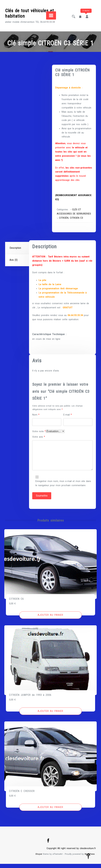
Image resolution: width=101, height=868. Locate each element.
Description (15, 252)
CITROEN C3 (64, 222)
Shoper (39, 858)
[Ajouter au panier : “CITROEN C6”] (51, 619)
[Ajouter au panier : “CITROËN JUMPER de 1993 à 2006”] (51, 715)
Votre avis (39, 441)
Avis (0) (14, 264)
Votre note (39, 436)
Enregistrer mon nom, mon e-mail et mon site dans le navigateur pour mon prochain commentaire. (63, 487)
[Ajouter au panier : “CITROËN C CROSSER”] (51, 811)
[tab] (18, 252)
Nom (36, 419)
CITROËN (80, 218)
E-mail (68, 419)
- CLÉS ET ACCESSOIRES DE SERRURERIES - (69, 214)
